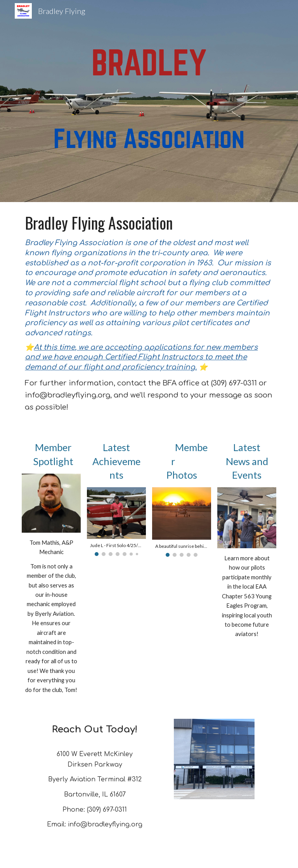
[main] (149, 314)
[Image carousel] (116, 522)
